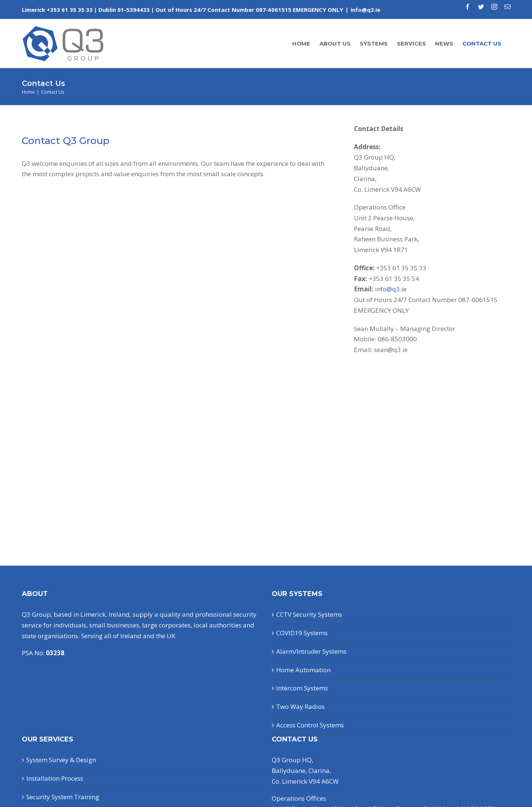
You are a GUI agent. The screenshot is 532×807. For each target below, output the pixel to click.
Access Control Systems (310, 725)
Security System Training (63, 797)
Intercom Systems (302, 688)
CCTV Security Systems (309, 614)
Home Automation (303, 670)
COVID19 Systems (302, 633)
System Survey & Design (61, 760)
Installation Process (55, 778)
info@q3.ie (365, 10)
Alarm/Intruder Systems (311, 651)
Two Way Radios (300, 706)
